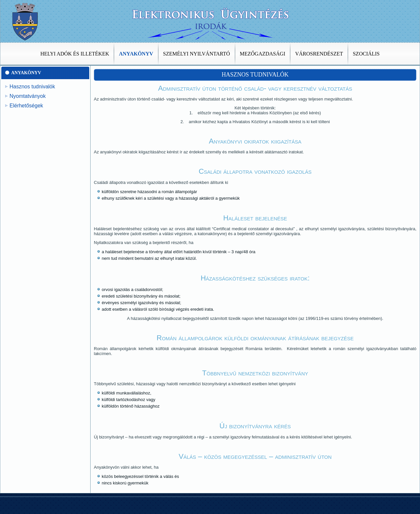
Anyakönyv (136, 54)
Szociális (366, 54)
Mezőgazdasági (263, 54)
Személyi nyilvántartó (197, 54)
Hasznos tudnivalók (32, 87)
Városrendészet (319, 54)
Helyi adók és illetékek (75, 54)
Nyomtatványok (28, 96)
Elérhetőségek (26, 106)
